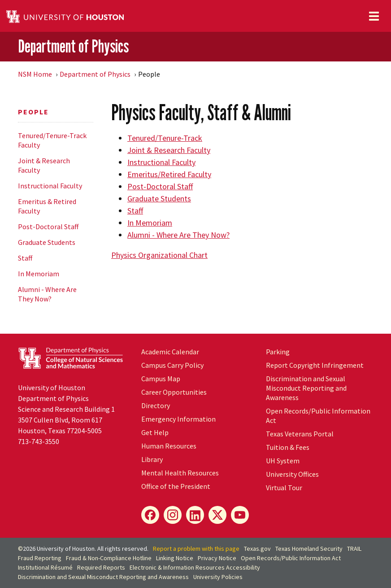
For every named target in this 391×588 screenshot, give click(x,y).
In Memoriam (39, 274)
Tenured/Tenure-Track (165, 138)
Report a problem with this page (196, 549)
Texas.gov (257, 549)
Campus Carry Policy (172, 365)
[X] (217, 515)
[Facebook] (150, 515)
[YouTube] (240, 515)
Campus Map (161, 379)
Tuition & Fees (288, 447)
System (283, 461)
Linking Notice (175, 558)
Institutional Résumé (45, 567)
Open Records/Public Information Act (291, 558)
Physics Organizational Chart (159, 255)
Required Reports (101, 567)
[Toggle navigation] (374, 16)
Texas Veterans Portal (300, 434)
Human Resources (169, 446)
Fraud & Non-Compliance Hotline (109, 558)
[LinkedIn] (195, 515)
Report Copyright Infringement (315, 365)
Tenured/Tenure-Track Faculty (52, 140)
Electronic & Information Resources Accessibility (195, 567)
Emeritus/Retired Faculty (169, 174)
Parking (278, 352)
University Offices (292, 474)
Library (152, 459)
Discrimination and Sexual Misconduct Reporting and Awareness (306, 388)
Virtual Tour (284, 488)
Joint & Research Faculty (44, 165)
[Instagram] (173, 515)
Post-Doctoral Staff (48, 226)
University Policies (218, 577)
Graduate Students (47, 242)
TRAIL (354, 549)
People (33, 112)
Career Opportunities (174, 392)
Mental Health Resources (180, 473)
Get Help (155, 432)
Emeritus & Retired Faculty (47, 206)
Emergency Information (178, 419)
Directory (156, 405)
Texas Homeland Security (309, 549)
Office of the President (176, 486)
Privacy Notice (217, 558)
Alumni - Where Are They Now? (47, 294)
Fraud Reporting (40, 558)
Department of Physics (73, 46)
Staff (25, 258)
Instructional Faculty (50, 186)
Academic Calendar (170, 352)
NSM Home (35, 74)
